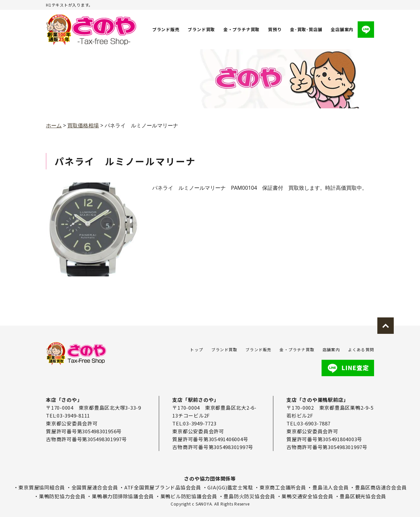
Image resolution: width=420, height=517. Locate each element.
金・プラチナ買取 (241, 29)
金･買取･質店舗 (306, 29)
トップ (197, 349)
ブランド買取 (202, 29)
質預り (275, 29)
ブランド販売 (166, 29)
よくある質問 (361, 349)
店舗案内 (331, 349)
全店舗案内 (342, 29)
